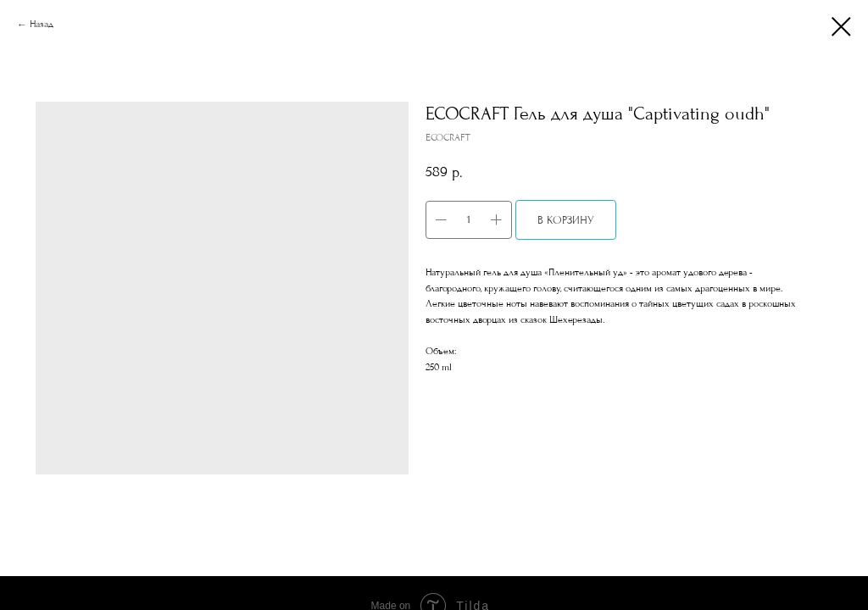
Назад (42, 24)
